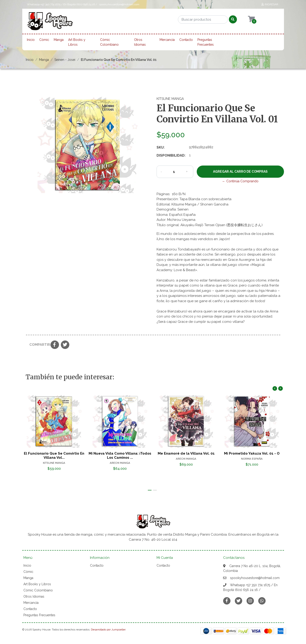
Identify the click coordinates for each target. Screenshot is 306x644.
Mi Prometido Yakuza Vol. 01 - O (252, 453)
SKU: (161, 147)
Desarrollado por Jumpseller (108, 630)
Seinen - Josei (65, 60)
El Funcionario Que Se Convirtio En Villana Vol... (54, 456)
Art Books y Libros (77, 42)
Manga (59, 40)
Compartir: (38, 345)
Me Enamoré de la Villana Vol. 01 (186, 453)
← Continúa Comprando (240, 181)
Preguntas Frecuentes (206, 42)
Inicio (31, 40)
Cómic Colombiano (109, 42)
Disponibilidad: (171, 155)
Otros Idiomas (140, 42)
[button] (150, 490)
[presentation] (275, 388)
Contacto (186, 40)
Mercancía (167, 40)
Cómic (44, 40)
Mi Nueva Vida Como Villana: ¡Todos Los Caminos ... (120, 456)
